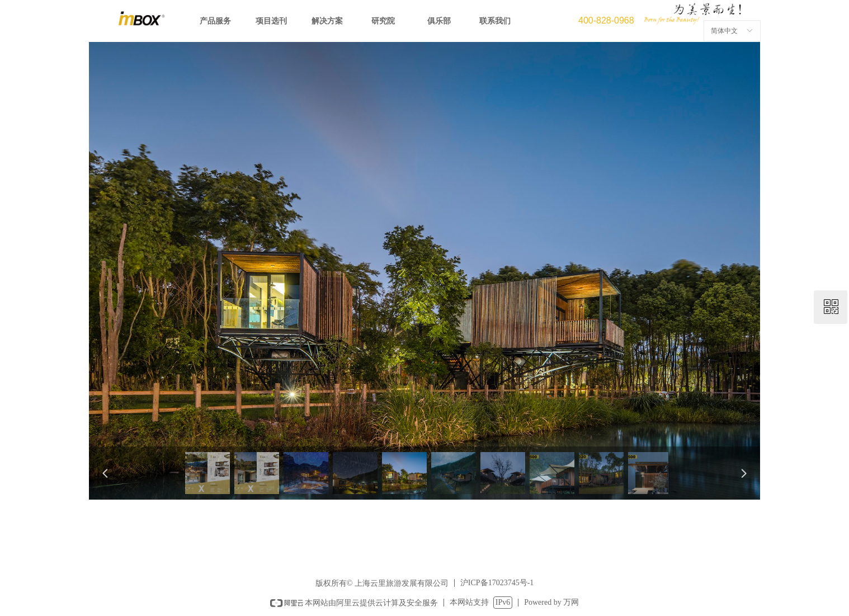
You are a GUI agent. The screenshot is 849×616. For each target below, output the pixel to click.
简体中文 (724, 31)
